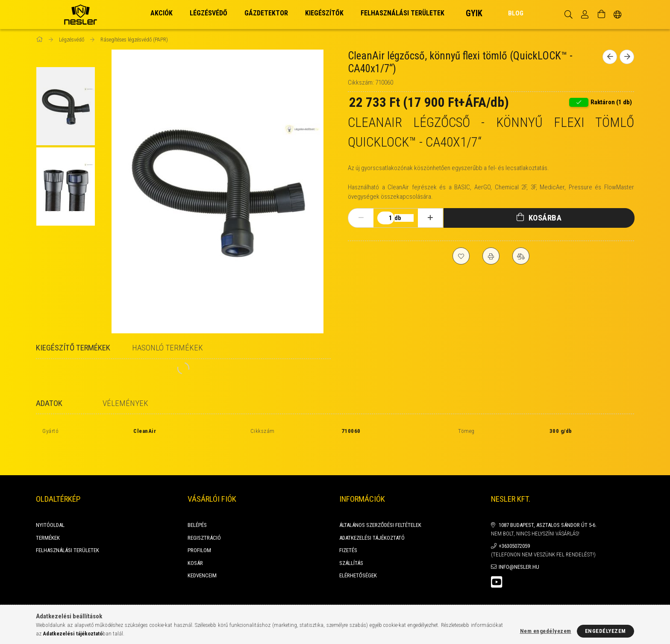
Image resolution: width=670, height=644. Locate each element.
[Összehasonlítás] (521, 256)
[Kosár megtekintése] (601, 15)
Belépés (197, 504)
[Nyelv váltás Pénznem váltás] (617, 15)
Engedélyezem (605, 631)
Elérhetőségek (358, 555)
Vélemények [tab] (125, 403)
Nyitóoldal (50, 504)
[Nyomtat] (491, 256)
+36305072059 (514, 525)
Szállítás (351, 543)
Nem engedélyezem (546, 631)
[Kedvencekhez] (461, 256)
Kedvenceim (202, 555)
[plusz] (431, 218)
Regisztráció (204, 517)
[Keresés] (568, 15)
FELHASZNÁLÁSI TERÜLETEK (68, 530)
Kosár (195, 543)
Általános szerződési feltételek (380, 504)
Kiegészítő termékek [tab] (73, 348)
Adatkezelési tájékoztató (372, 517)
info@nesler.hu (519, 546)
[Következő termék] (627, 57)
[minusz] (361, 218)
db (398, 218)
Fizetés (348, 530)
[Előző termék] (610, 57)
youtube (497, 562)
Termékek (48, 517)
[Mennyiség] (386, 218)
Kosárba (545, 218)
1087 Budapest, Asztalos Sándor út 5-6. (548, 504)
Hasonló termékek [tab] (167, 348)
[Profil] (585, 15)
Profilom (199, 530)
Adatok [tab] (49, 403)
